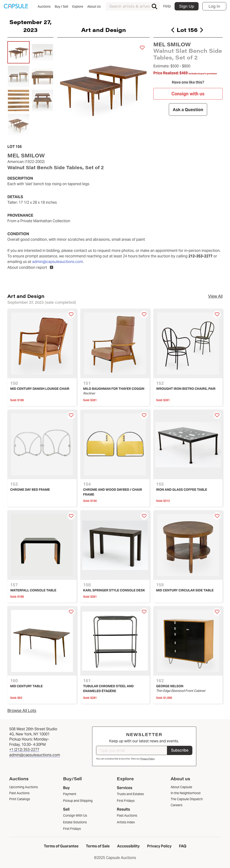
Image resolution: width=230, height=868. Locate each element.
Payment (70, 794)
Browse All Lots (22, 710)
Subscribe (180, 750)
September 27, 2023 (30, 26)
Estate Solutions (75, 822)
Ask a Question (188, 110)
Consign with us (188, 94)
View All (215, 296)
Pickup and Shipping (78, 801)
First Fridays (72, 829)
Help (167, 6)
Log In (214, 6)
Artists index (126, 822)
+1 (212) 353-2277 (24, 750)
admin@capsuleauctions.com (57, 262)
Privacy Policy (147, 759)
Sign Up (187, 6)
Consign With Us (75, 815)
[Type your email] (132, 750)
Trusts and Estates (130, 794)
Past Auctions (127, 815)
